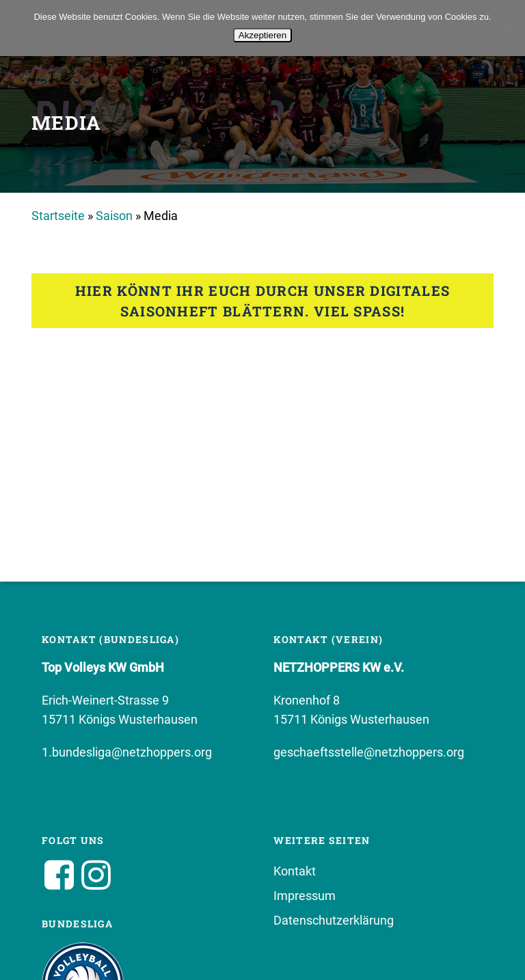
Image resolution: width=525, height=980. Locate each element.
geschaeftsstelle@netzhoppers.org (369, 752)
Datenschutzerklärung (334, 920)
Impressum (305, 896)
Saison (114, 216)
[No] (508, 28)
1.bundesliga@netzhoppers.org (127, 752)
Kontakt (295, 871)
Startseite (58, 216)
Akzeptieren (262, 35)
